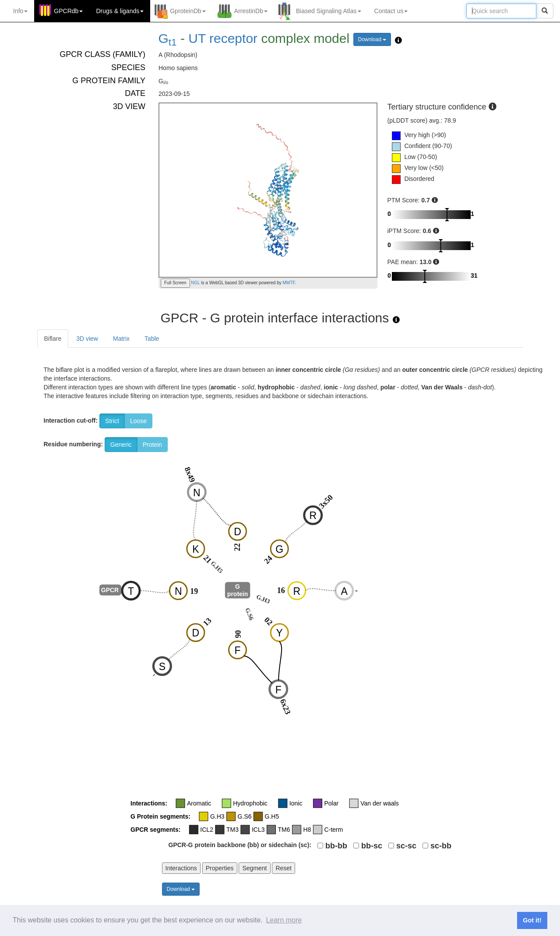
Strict (112, 421)
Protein (152, 445)
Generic (121, 445)
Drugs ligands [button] (120, 11)
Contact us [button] (391, 11)
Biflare (53, 339)
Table (152, 339)
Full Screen (175, 283)
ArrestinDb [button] (251, 11)
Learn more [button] (284, 920)
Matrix (121, 339)
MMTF (289, 283)
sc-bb (441, 846)
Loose (138, 421)
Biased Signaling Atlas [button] (329, 11)
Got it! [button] (532, 920)
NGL (195, 283)
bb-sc (372, 846)
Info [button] (20, 11)
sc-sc (406, 846)
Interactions (181, 868)
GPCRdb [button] (68, 11)
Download (372, 39)
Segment (254, 868)
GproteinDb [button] (188, 11)
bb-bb (336, 846)
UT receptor (223, 38)
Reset (284, 868)
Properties (220, 868)
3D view (87, 339)
